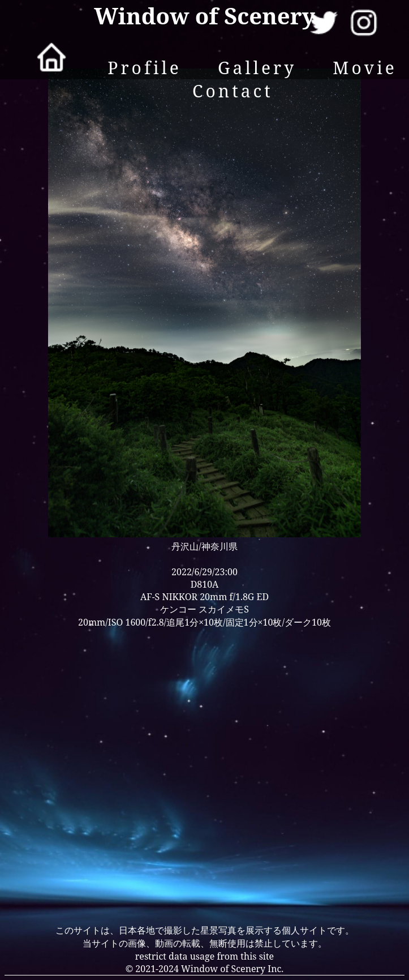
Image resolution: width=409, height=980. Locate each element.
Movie (365, 68)
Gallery (257, 68)
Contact (233, 91)
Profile (145, 68)
